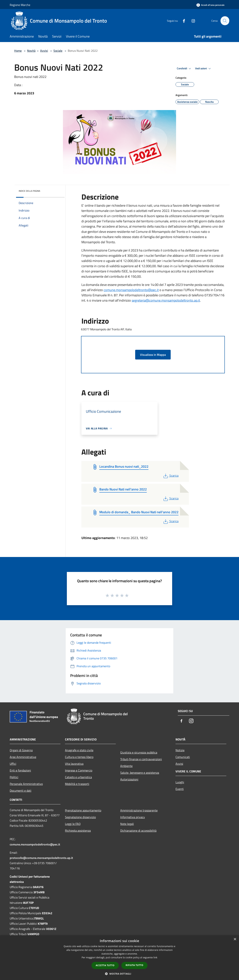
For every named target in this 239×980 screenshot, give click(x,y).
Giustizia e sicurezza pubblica (139, 752)
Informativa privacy (133, 817)
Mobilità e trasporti (77, 784)
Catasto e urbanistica (78, 777)
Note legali (127, 824)
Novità (31, 51)
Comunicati (183, 757)
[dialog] (119, 958)
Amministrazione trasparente (139, 810)
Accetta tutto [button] (105, 965)
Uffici (13, 764)
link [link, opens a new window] (155, 957)
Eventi (180, 789)
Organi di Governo (21, 750)
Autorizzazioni (129, 779)
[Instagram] (192, 21)
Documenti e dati (21, 791)
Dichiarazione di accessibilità (138, 831)
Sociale (58, 51)
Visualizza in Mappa (153, 355)
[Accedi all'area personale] (210, 5)
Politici (14, 777)
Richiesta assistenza (78, 831)
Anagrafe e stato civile (79, 750)
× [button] (235, 939)
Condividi (184, 69)
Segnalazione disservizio (80, 817)
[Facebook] (182, 21)
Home (18, 51)
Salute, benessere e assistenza (140, 773)
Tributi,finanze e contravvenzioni (141, 759)
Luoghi (180, 782)
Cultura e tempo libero (79, 757)
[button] (119, 974)
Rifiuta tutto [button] (135, 965)
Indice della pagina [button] (29, 191)
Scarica (171, 476)
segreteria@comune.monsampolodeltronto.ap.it (166, 300)
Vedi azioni (204, 69)
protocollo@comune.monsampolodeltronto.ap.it (41, 858)
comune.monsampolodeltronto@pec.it (131, 290)
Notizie (180, 750)
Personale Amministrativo (26, 784)
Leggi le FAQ (73, 824)
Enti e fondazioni (20, 770)
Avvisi (44, 51)
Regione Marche (20, 5)
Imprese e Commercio (79, 770)
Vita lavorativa (74, 764)
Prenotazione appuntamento (83, 810)
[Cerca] (225, 21)
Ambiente (126, 766)
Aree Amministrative (23, 757)
